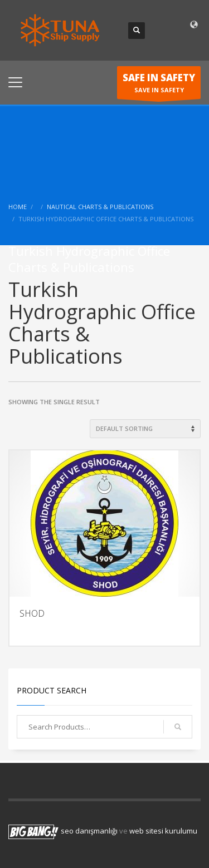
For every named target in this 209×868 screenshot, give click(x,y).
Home (18, 207)
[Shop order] (145, 429)
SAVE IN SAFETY (159, 85)
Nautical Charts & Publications (100, 207)
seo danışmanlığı (89, 831)
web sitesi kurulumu (163, 831)
